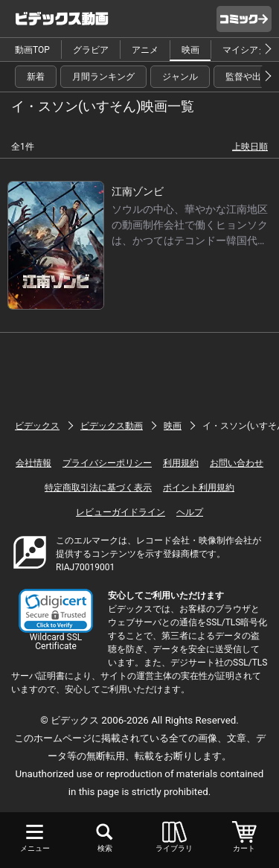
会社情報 (33, 463)
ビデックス (37, 426)
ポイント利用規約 (199, 488)
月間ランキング (103, 77)
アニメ (145, 50)
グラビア (91, 50)
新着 (36, 77)
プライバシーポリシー (107, 463)
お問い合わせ (237, 463)
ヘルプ (190, 512)
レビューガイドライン (121, 512)
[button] (56, 611)
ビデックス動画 (112, 426)
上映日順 (250, 147)
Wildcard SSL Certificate (56, 642)
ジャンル (180, 77)
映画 (190, 50)
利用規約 (181, 463)
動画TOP (32, 50)
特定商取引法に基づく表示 (98, 488)
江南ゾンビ (138, 191)
